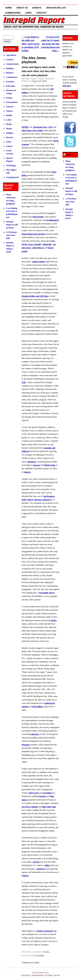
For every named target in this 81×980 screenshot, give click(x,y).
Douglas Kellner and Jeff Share (35, 296)
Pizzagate (26, 745)
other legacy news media (32, 130)
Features (10, 107)
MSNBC (25, 127)
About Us (22, 8)
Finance (9, 111)
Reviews (10, 137)
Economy (10, 82)
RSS (69, 155)
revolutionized (52, 220)
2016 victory (34, 793)
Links (28, 13)
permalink (39, 955)
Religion (10, 133)
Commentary (12, 77)
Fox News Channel (30, 807)
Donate (37, 8)
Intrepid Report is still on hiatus (12, 225)
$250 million (37, 707)
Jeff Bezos (32, 462)
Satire (9, 142)
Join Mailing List (56, 8)
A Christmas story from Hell (11, 235)
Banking (10, 68)
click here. (67, 86)
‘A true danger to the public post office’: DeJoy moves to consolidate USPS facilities (31, 44)
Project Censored (44, 931)
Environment (12, 102)
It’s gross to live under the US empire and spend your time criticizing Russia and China (50, 44)
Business (10, 73)
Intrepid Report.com (40, 973)
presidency (48, 793)
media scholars (39, 262)
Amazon (36, 465)
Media (46, 952)
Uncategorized (12, 177)
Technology (11, 165)
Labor (9, 120)
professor (41, 869)
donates (27, 472)
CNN (50, 127)
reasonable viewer (47, 593)
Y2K (24, 382)
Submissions (13, 13)
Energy (9, 98)
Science (9, 146)
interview (35, 734)
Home (8, 8)
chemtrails (47, 244)
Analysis (10, 60)
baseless (43, 796)
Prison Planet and (29, 234)
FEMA (54, 620)
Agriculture (11, 55)
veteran (36, 862)
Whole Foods (49, 465)
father (47, 865)
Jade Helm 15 (38, 248)
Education (11, 86)
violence (25, 876)
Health (9, 115)
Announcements (13, 64)
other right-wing (49, 807)
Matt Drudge (38, 217)
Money (9, 129)
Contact (41, 13)
